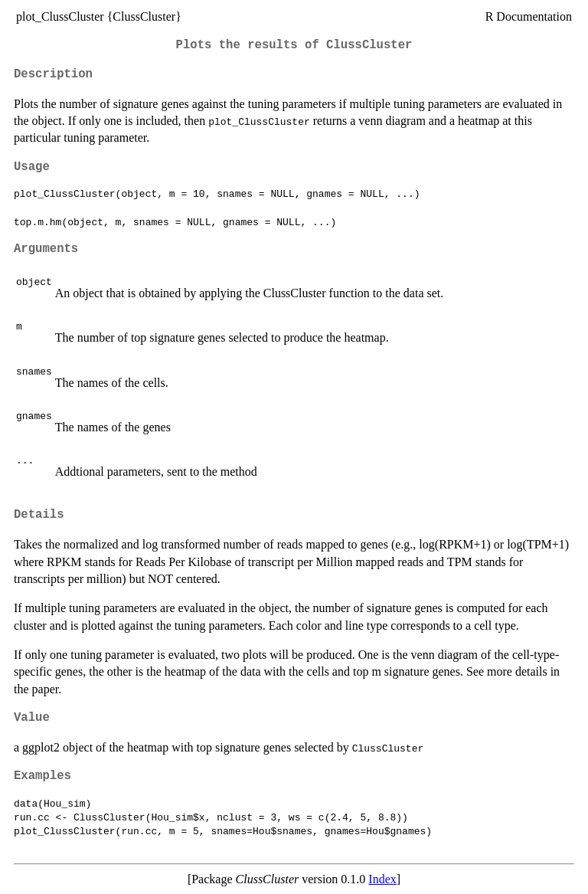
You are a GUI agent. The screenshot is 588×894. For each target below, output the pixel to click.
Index (382, 879)
